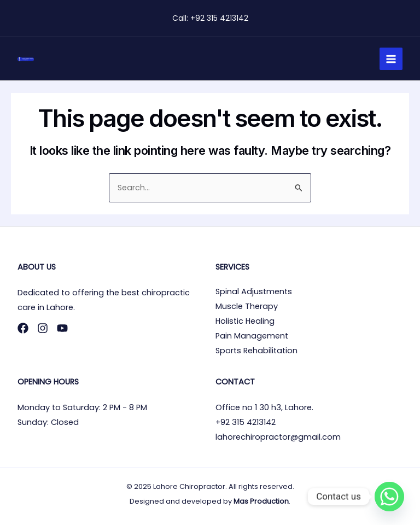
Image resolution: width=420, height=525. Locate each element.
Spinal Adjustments (254, 291)
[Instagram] (43, 328)
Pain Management (252, 336)
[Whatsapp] (389, 497)
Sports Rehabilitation (256, 351)
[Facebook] (23, 328)
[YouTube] (62, 328)
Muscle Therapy (247, 306)
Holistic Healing (245, 321)
